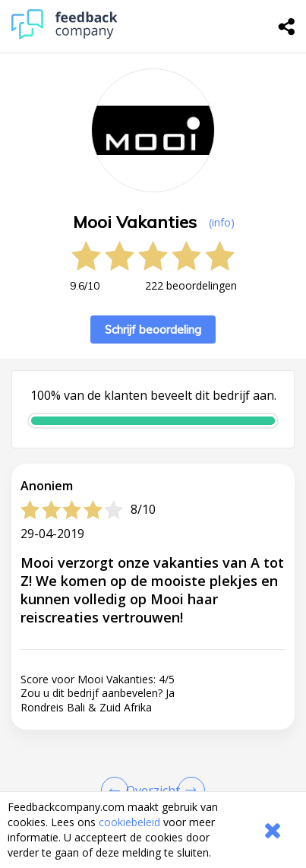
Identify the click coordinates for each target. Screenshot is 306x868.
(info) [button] (222, 222)
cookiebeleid (129, 822)
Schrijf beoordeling (153, 329)
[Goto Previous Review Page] (118, 790)
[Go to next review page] (188, 790)
